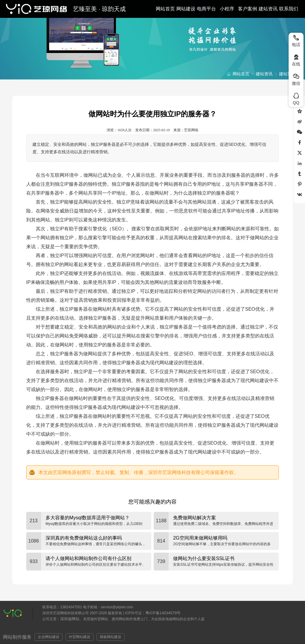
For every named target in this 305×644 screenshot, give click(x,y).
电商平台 (206, 9)
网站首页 (165, 9)
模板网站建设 (111, 637)
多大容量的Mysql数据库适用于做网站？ (88, 518)
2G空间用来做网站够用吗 (200, 538)
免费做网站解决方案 (194, 518)
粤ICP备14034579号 (163, 613)
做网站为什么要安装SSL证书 (204, 558)
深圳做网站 (70, 619)
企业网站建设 (49, 637)
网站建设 (186, 9)
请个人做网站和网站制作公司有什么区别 (88, 558)
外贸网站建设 (80, 637)
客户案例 (248, 9)
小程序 (227, 9)
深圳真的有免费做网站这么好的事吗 (84, 538)
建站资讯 (268, 9)
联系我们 (289, 9)
